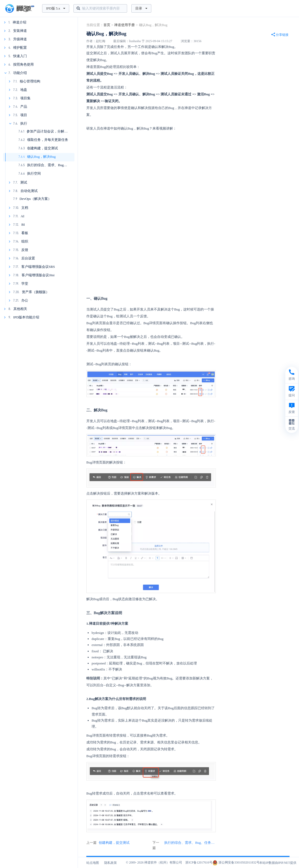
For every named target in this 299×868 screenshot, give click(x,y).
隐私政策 (111, 863)
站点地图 (93, 863)
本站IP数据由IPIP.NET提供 (278, 863)
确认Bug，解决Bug (41, 157)
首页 (107, 25)
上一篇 (108, 843)
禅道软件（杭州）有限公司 (163, 862)
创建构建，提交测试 (43, 148)
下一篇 (184, 845)
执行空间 (34, 173)
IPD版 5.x (56, 8)
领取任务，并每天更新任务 (48, 140)
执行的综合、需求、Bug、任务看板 (54, 165)
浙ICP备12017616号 (199, 862)
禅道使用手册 (124, 25)
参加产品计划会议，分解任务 (49, 131)
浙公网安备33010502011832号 (236, 862)
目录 (141, 8)
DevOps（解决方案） (35, 199)
